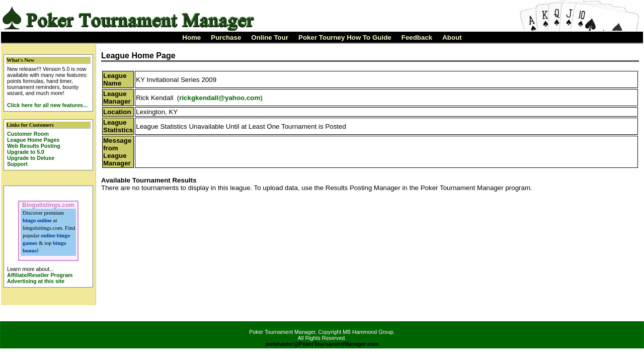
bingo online (37, 220)
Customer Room (28, 134)
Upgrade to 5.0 (26, 152)
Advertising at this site (36, 281)
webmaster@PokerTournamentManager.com (322, 344)
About (452, 37)
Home (191, 37)
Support (17, 164)
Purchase (226, 37)
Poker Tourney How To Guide (345, 37)
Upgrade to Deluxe (31, 158)
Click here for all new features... (47, 105)
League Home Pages (33, 140)
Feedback (417, 37)
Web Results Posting (34, 146)
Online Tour (270, 37)
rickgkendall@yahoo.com (220, 98)
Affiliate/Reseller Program (40, 275)
